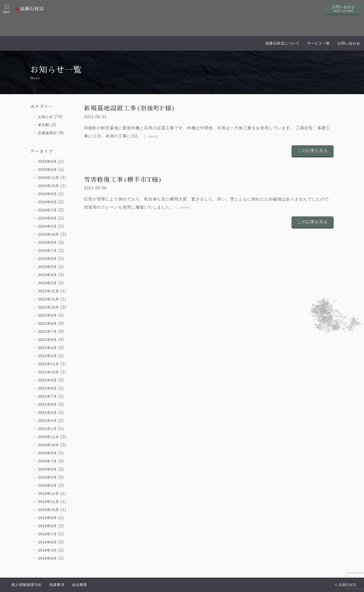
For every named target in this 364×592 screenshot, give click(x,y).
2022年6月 (47, 340)
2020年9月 (47, 453)
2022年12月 (49, 291)
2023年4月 (47, 275)
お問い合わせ (349, 43)
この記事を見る (313, 150)
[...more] (151, 136)
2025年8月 (47, 170)
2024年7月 (47, 210)
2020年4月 (47, 485)
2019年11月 (49, 502)
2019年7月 (47, 534)
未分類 (44, 125)
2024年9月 (47, 194)
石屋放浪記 (47, 133)
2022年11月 (49, 299)
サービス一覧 (318, 43)
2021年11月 (49, 364)
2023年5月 (47, 267)
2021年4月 (47, 421)
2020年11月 (49, 437)
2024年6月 (47, 218)
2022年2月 (47, 356)
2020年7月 (47, 461)
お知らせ (45, 117)
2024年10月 (49, 186)
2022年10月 (49, 307)
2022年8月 (47, 323)
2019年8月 (47, 526)
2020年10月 (49, 445)
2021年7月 (47, 396)
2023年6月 (47, 259)
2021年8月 (47, 388)
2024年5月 (47, 226)
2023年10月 (49, 234)
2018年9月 (47, 558)
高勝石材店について (282, 43)
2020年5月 (47, 477)
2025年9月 (47, 161)
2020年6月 (47, 469)
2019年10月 (49, 510)
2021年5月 (47, 413)
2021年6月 (47, 404)
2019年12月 (49, 494)
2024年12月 (49, 178)
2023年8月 (47, 242)
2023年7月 (47, 251)
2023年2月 (47, 283)
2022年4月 (47, 348)
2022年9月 (47, 315)
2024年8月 (47, 202)
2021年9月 (47, 380)
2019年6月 (47, 542)
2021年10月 (49, 372)
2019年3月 (47, 550)
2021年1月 (47, 429)
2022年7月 (47, 332)
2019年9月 (47, 518)
